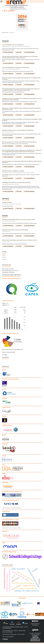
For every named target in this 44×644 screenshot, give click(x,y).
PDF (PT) (19, 52)
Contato (5, 639)
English (4, 255)
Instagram (19, 623)
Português (4, 259)
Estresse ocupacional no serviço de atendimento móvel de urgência (19, 142)
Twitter (25, 623)
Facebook (12, 623)
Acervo (8, 7)
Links (6, 623)
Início (4, 7)
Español (4, 257)
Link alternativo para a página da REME (11, 508)
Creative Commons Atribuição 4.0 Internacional (35, 638)
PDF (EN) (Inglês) (30, 52)
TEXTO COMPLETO (9, 52)
